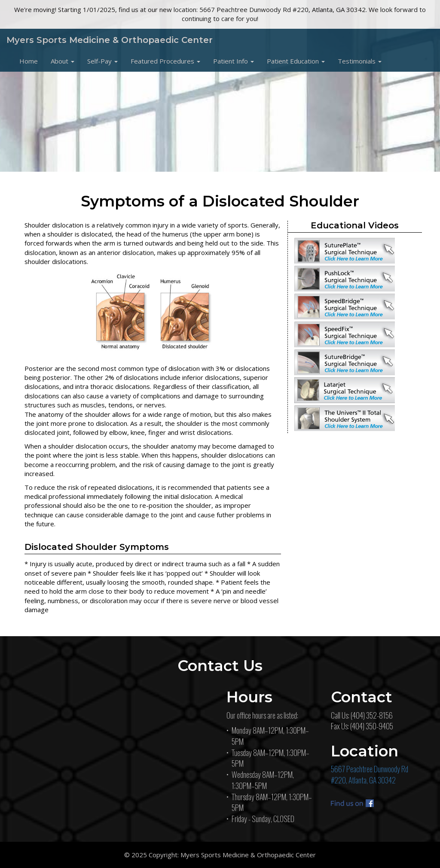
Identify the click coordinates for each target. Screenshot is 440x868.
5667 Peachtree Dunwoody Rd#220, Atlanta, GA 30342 (370, 774)
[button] (63, 61)
